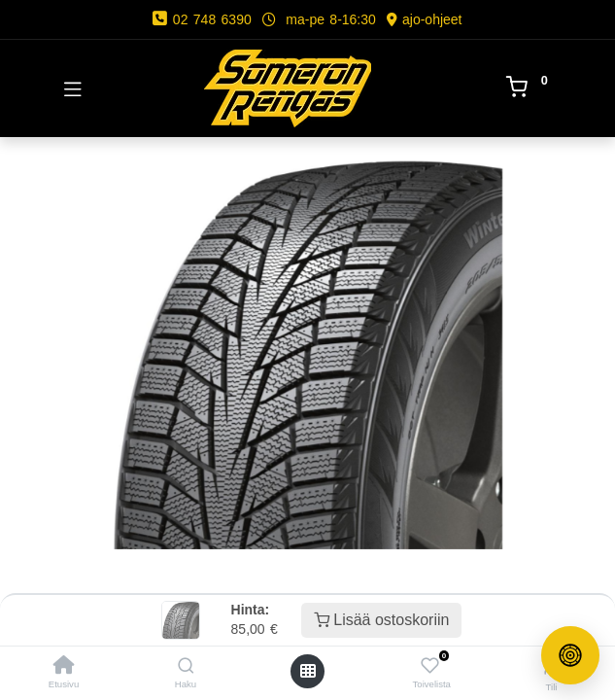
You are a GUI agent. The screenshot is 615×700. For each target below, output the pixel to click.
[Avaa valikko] (308, 671)
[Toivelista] (430, 666)
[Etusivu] (64, 666)
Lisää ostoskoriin (382, 620)
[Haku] (186, 666)
